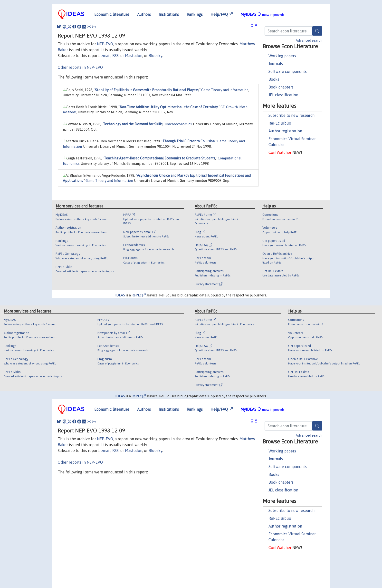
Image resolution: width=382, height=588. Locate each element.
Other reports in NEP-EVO (80, 67)
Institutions (169, 14)
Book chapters (281, 87)
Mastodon (134, 56)
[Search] (317, 31)
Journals (276, 64)
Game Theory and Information (225, 90)
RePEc (139, 295)
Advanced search (309, 40)
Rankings (195, 14)
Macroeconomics (178, 124)
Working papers (282, 56)
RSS (115, 56)
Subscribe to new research (291, 115)
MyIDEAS (262, 14)
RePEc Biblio (280, 123)
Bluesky (155, 56)
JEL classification (283, 95)
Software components (288, 71)
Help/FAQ (222, 14)
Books (274, 79)
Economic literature (112, 14)
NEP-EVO (105, 44)
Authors (144, 14)
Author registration (285, 131)
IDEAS (120, 295)
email (106, 56)
